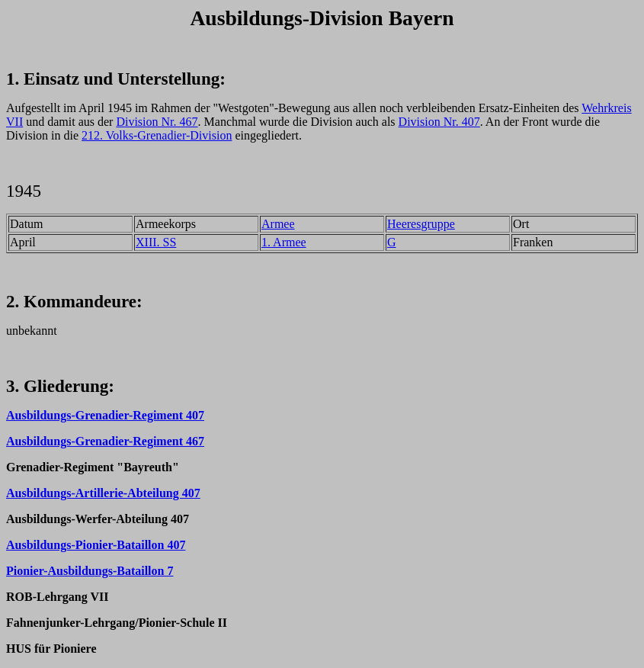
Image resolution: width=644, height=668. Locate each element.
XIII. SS (156, 242)
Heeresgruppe (421, 224)
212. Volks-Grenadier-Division (157, 135)
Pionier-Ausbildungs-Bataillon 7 (90, 571)
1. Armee (284, 242)
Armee (278, 224)
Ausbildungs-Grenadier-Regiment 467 (105, 441)
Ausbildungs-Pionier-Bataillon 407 (96, 545)
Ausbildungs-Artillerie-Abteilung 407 (103, 493)
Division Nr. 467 (157, 122)
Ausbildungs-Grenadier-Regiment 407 (105, 415)
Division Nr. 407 (439, 122)
